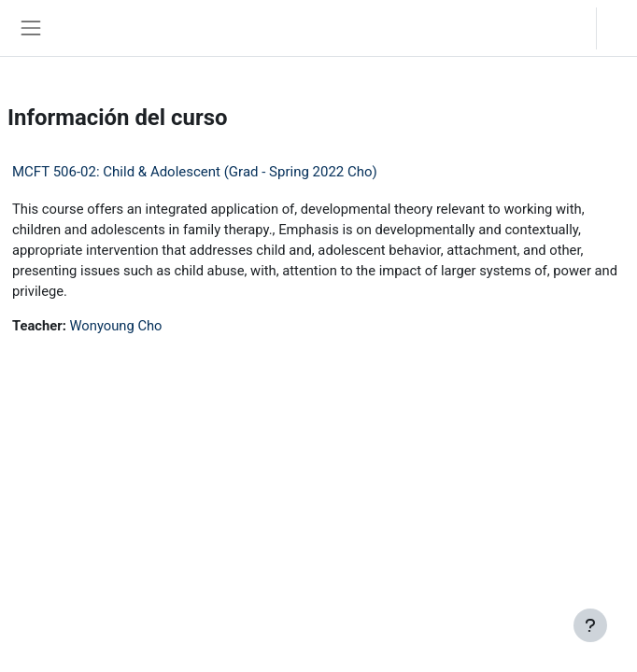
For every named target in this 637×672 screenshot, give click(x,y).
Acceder (622, 28)
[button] (563, 28)
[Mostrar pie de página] (590, 625)
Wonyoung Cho (115, 326)
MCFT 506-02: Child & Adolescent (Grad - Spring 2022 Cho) (195, 172)
